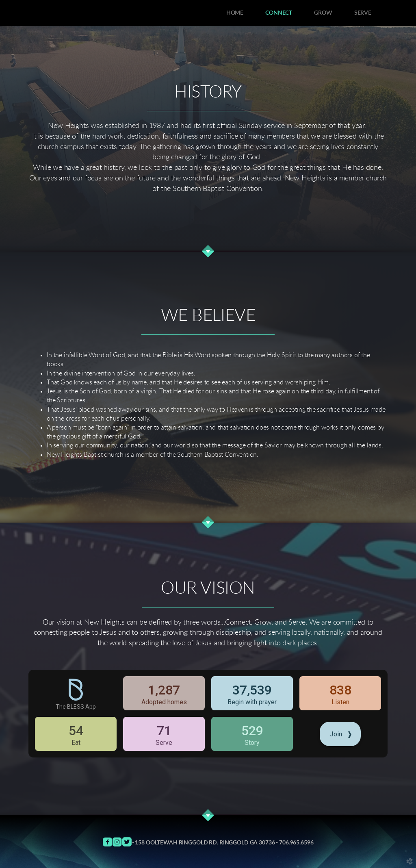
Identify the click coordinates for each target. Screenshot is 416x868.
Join (341, 734)
